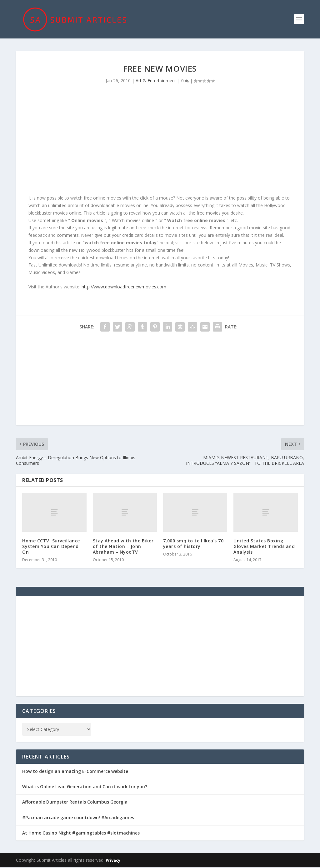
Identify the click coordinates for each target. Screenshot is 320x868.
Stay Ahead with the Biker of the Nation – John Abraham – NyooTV (123, 547)
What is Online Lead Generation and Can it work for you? (85, 787)
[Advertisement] (160, 142)
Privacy (113, 861)
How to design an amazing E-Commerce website (75, 772)
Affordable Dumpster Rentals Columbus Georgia (75, 802)
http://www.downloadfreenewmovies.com (124, 287)
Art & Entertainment (156, 81)
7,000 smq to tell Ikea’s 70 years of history (193, 544)
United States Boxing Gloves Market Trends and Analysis (264, 547)
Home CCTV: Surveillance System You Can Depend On (51, 547)
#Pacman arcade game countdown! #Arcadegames (78, 818)
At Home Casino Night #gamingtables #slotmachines (81, 833)
